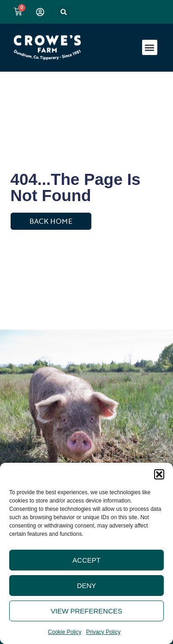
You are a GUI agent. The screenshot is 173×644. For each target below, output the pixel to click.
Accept (86, 560)
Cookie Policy (65, 632)
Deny (87, 586)
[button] (159, 474)
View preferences (86, 611)
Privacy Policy (104, 632)
